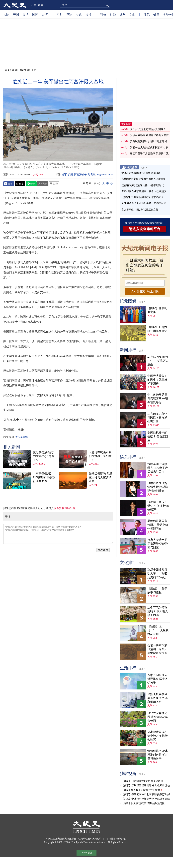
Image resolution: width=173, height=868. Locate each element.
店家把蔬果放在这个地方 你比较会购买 (158, 736)
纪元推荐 (132, 167)
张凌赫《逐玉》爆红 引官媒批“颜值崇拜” (158, 506)
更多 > (144, 167)
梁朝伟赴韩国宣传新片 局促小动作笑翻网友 (158, 525)
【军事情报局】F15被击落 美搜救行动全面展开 (44, 477)
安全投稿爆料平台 (65, 508)
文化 (132, 14)
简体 (41, 5)
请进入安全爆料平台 (145, 229)
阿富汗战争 (80, 175)
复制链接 (43, 183)
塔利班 (92, 175)
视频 (88, 14)
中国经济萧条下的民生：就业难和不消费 (157, 380)
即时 (60, 14)
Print (54, 184)
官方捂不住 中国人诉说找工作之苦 (140, 210)
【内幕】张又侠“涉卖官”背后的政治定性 (143, 803)
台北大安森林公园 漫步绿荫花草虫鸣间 (158, 717)
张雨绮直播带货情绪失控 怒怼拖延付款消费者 (158, 487)
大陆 (6, 14)
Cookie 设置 (86, 853)
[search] (85, 5)
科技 (103, 14)
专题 (79, 14)
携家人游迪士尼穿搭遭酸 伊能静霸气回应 (158, 544)
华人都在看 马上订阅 (145, 291)
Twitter (20, 184)
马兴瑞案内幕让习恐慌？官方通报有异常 (157, 418)
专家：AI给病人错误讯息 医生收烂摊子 (158, 679)
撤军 (64, 175)
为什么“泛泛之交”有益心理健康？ (148, 129)
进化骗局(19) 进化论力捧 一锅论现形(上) (143, 185)
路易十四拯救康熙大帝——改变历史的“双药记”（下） (157, 574)
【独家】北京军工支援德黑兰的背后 (141, 790)
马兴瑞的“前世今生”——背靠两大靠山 (158, 361)
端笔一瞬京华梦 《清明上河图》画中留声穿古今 (157, 649)
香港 (25, 14)
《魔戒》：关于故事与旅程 (157, 590)
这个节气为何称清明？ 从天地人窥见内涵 (158, 611)
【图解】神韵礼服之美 (157, 310)
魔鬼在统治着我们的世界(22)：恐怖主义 (44, 456)
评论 (69, 14)
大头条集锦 (21, 437)
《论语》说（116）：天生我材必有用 (158, 630)
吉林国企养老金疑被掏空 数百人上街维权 (143, 179)
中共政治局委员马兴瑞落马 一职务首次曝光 (158, 399)
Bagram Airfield (105, 175)
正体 (33, 5)
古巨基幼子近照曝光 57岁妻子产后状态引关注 (158, 468)
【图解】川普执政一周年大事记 (157, 329)
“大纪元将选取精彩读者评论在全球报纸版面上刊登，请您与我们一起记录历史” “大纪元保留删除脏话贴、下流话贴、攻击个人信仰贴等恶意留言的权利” (58, 534)
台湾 (45, 14)
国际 (35, 14)
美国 (16, 14)
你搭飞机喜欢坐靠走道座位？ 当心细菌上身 (158, 698)
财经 (113, 14)
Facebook (9, 184)
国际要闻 (24, 70)
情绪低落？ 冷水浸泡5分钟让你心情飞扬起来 (158, 755)
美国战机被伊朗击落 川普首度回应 (158, 437)
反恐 (71, 175)
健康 (156, 14)
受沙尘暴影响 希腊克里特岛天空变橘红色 (100, 477)
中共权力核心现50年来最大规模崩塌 (141, 173)
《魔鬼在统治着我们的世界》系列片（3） (100, 456)
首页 (7, 70)
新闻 (14, 70)
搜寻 (107, 5)
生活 (147, 14)
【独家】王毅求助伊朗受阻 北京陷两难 (142, 197)
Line (31, 184)
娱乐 (122, 14)
